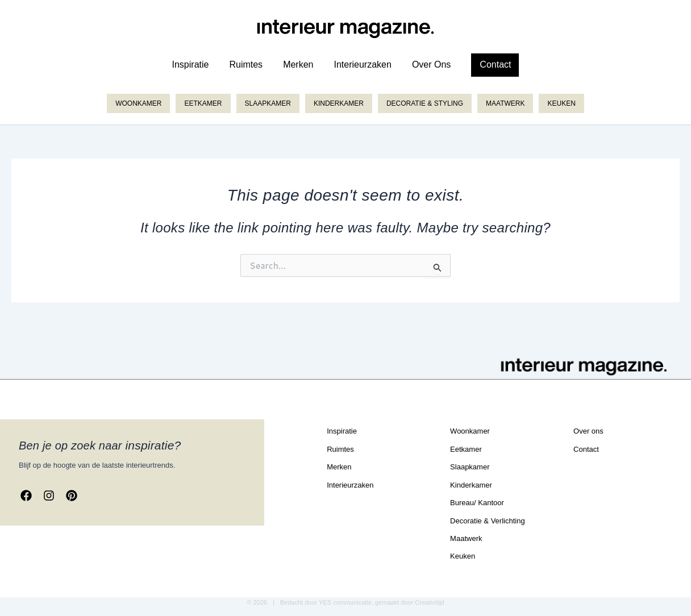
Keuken (561, 103)
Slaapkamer (268, 103)
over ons (431, 64)
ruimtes (246, 64)
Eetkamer (203, 103)
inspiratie (191, 64)
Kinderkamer (339, 103)
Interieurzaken (362, 64)
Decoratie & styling (425, 103)
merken (298, 64)
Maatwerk (505, 103)
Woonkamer (138, 103)
